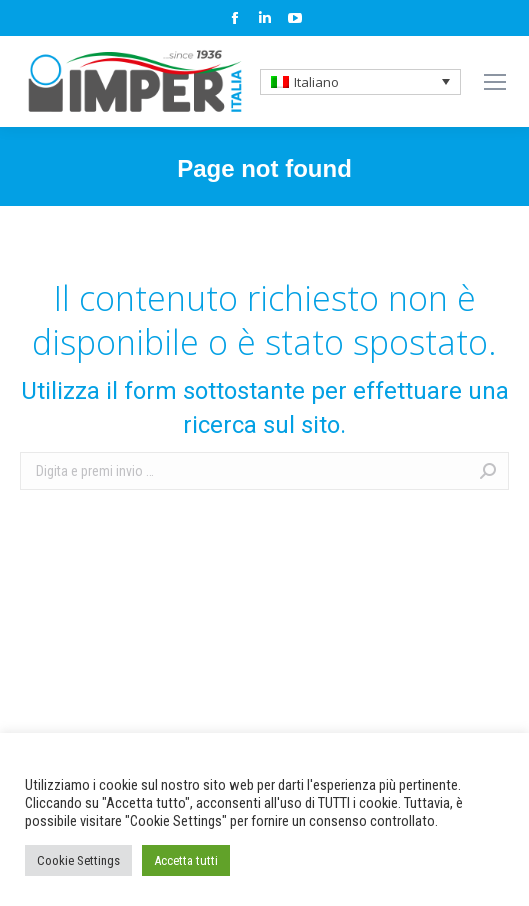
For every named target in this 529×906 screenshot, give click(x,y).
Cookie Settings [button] (78, 860)
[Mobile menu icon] (495, 82)
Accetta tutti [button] (186, 860)
